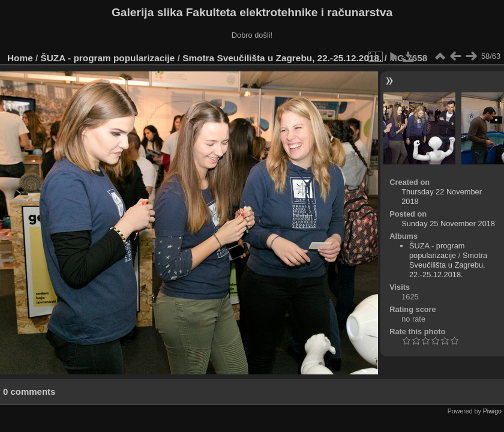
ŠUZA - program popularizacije (108, 58)
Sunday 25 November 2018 (448, 223)
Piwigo (492, 411)
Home (20, 58)
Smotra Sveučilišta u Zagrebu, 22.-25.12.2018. (282, 58)
